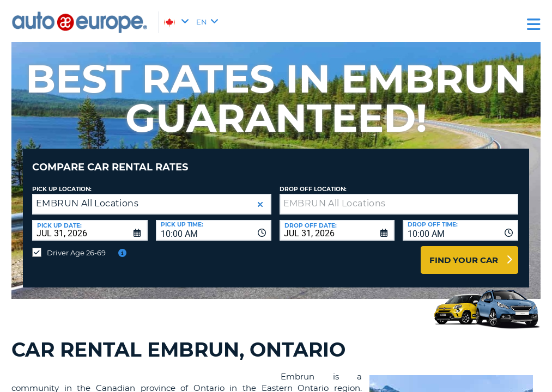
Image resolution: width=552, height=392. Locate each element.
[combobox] (214, 222)
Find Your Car (464, 252)
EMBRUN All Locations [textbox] (87, 195)
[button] (260, 196)
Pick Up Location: (62, 181)
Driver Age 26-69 (76, 244)
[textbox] (399, 196)
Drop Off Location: (313, 181)
